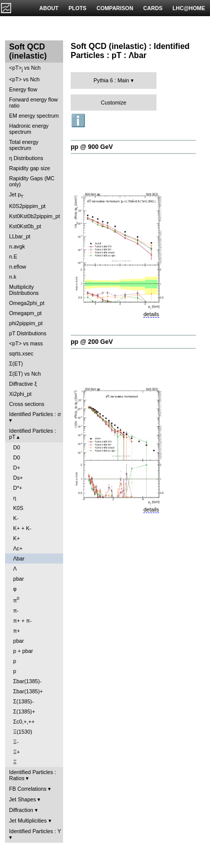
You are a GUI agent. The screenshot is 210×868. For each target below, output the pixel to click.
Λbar (19, 558)
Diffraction (21, 810)
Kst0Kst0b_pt (25, 226)
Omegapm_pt (25, 313)
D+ (17, 468)
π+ (17, 631)
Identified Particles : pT (33, 434)
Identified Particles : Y (35, 831)
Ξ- (16, 742)
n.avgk (17, 246)
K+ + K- (22, 528)
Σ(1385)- (23, 701)
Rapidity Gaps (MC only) (32, 181)
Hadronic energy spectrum (29, 129)
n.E (13, 257)
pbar (18, 579)
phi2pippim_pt (26, 323)
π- (16, 610)
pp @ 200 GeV (92, 342)
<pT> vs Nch (25, 68)
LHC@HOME (189, 8)
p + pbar (23, 651)
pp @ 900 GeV (92, 147)
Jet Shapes (22, 799)
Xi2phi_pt (20, 394)
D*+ (18, 488)
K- (16, 518)
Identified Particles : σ (35, 414)
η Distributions (26, 158)
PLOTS (78, 8)
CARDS (153, 8)
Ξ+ (16, 752)
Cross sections (27, 404)
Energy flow (23, 89)
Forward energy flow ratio (34, 103)
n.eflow (18, 267)
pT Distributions (28, 333)
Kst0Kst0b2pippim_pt (35, 216)
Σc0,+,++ (24, 722)
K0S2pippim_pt (27, 206)
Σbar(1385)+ (28, 691)
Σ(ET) (16, 364)
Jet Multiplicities (28, 821)
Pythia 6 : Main (111, 80)
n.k (13, 277)
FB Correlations (28, 789)
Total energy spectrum (24, 145)
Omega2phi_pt (27, 303)
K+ (16, 538)
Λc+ (18, 548)
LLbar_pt (20, 236)
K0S (18, 508)
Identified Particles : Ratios (33, 775)
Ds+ (18, 478)
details (151, 314)
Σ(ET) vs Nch (25, 374)
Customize (114, 103)
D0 (17, 447)
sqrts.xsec (21, 353)
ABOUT (49, 8)
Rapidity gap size (30, 168)
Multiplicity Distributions (24, 290)
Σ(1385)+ (24, 711)
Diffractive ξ (23, 384)
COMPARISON (115, 8)
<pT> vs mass (26, 343)
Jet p (16, 195)
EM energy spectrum (34, 116)
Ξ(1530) (23, 732)
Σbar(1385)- (27, 681)
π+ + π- (22, 621)
